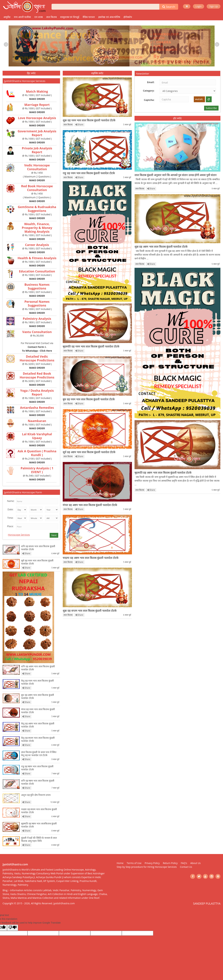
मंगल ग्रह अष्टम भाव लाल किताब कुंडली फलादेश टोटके (90, 505)
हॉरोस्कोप (128, 17)
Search (169, 7)
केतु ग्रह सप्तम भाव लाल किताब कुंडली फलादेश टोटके (38, 739)
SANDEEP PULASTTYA (207, 904)
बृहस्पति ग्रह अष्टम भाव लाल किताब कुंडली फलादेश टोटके (163, 473)
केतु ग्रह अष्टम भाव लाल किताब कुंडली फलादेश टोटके (38, 725)
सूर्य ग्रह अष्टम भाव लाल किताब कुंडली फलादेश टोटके (89, 452)
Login (199, 6)
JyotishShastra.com (64, 903)
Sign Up (214, 6)
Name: (11, 501)
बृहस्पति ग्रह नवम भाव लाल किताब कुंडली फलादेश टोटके (91, 346)
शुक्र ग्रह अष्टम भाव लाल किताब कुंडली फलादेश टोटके (161, 247)
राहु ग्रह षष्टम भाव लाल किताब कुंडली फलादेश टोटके (37, 768)
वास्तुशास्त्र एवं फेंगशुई (70, 17)
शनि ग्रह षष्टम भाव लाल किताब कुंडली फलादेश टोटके (38, 782)
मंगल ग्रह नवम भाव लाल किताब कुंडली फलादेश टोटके (38, 711)
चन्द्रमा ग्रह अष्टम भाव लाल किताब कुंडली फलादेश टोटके (90, 558)
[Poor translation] (13, 928)
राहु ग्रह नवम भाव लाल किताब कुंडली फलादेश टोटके (89, 173)
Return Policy (170, 863)
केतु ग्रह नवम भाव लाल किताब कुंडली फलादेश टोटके (37, 682)
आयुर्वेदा (7, 17)
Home (120, 863)
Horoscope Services (19, 535)
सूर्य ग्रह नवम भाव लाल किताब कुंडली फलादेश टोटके (37, 562)
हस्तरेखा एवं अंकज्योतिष (109, 17)
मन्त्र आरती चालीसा (22, 17)
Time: (10, 518)
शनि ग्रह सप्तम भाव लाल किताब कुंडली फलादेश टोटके (38, 548)
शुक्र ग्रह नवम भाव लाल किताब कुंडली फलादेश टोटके (89, 120)
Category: (149, 91)
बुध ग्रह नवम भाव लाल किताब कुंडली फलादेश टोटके (89, 399)
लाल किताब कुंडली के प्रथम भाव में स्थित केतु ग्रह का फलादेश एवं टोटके (39, 754)
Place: (10, 526)
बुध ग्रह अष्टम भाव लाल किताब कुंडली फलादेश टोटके (38, 697)
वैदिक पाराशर (89, 17)
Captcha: (149, 100)
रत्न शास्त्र (39, 17)
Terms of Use (134, 863)
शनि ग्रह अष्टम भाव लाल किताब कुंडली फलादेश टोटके (38, 668)
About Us (196, 863)
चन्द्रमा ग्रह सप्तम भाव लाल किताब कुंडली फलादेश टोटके (39, 811)
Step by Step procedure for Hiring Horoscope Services (147, 867)
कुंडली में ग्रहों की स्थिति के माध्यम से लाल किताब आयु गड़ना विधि (39, 839)
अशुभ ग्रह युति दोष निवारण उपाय (36, 795)
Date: (10, 509)
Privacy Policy (152, 863)
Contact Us (186, 867)
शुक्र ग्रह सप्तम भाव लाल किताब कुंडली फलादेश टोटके (90, 611)
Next (54, 535)
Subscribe (211, 108)
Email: (151, 82)
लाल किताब (51, 17)
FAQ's (184, 863)
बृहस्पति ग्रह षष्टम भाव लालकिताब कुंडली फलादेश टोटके (39, 825)
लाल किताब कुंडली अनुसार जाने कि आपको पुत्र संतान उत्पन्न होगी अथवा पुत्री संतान (175, 175)
